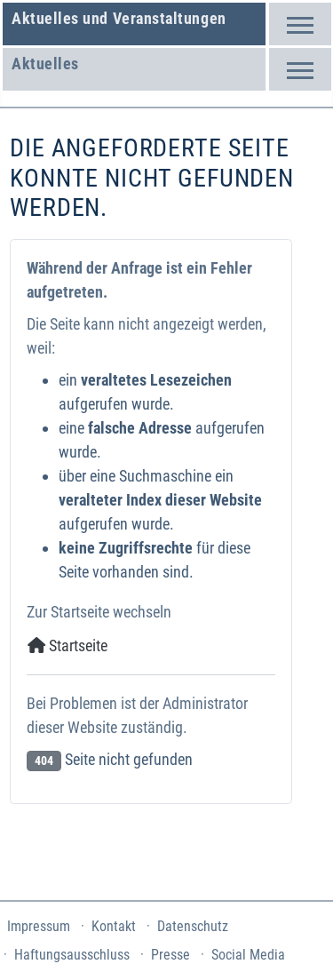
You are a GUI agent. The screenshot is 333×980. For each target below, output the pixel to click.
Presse (170, 955)
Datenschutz (193, 926)
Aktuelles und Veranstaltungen (119, 18)
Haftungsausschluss (72, 955)
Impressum (39, 926)
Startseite (67, 645)
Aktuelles (45, 64)
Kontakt (114, 926)
